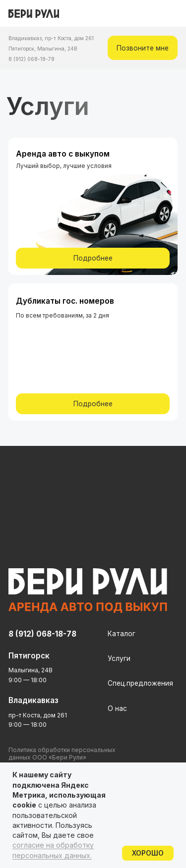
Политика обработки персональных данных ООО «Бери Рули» (62, 754)
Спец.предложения (140, 683)
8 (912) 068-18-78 (31, 59)
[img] (171, 14)
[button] (143, 48)
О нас (117, 708)
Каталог (122, 634)
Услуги (119, 658)
